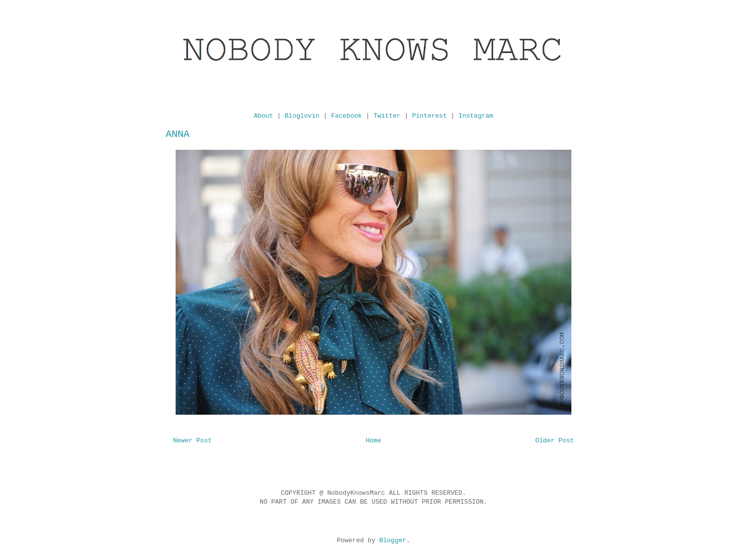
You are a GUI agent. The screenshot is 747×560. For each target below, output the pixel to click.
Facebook (346, 116)
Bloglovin (302, 116)
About (263, 116)
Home (373, 441)
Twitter (387, 116)
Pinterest (429, 116)
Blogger (393, 540)
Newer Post (192, 441)
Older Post (555, 441)
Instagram (476, 116)
